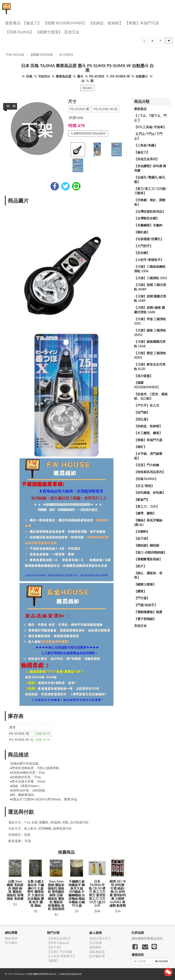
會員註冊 (96, 938)
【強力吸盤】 (143, 376)
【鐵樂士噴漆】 (49, 32)
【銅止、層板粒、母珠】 (148, 575)
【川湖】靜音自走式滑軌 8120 (150, 367)
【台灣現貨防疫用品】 (150, 211)
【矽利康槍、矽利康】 (150, 493)
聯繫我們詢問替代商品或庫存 (88, 133)
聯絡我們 (11, 938)
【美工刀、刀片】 (147, 506)
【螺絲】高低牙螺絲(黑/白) (148, 522)
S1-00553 (66, 55)
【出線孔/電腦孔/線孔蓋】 (150, 179)
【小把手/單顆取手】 (149, 260)
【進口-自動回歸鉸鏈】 (150, 552)
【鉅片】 (140, 566)
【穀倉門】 (142, 499)
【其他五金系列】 (147, 159)
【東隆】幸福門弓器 (142, 23)
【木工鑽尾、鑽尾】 (148, 433)
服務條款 (96, 947)
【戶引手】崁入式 (147, 405)
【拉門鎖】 (142, 412)
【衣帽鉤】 (142, 531)
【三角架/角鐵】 (146, 145)
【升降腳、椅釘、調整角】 (150, 202)
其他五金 (72, 32)
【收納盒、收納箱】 (106, 23)
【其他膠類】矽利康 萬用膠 (150, 168)
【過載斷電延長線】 (148, 559)
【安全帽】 (142, 253)
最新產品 (13, 23)
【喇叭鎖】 (142, 232)
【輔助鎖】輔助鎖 (147, 545)
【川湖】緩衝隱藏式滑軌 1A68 (150, 344)
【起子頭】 (142, 538)
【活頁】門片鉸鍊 (147, 465)
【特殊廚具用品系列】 (150, 472)
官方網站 (11, 943)
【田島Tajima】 (20, 32)
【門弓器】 (142, 598)
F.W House (15, 55)
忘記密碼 (96, 943)
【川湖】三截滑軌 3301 (151, 278)
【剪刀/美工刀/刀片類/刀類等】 (150, 191)
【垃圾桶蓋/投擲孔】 (149, 239)
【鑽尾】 (140, 591)
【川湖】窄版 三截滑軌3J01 (150, 321)
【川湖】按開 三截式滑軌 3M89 (150, 287)
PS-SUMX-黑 (80, 109)
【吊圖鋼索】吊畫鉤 (148, 225)
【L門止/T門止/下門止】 (148, 136)
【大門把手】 (143, 246)
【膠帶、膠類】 (145, 513)
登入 (108, 938)
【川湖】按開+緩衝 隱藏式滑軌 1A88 (149, 310)
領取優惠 (162, 961)
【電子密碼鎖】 (145, 619)
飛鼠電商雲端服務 (69, 974)
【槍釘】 (140, 447)
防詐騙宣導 (97, 956)
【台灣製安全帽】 (147, 218)
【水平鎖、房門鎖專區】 (148, 456)
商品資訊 (87, 88)
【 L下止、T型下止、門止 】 (150, 118)
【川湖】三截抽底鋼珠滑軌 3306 (150, 269)
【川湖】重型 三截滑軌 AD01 (150, 355)
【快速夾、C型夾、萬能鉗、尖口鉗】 (151, 396)
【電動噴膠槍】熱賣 (148, 612)
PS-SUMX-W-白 (106, 109)
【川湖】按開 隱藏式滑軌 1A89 (150, 298)
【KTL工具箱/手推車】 (150, 127)
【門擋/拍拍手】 (146, 605)
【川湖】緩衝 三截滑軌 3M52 (150, 333)
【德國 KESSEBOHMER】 (65, 23)
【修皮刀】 (32, 23)
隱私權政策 (97, 952)
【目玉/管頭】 (144, 486)
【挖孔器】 (142, 419)
